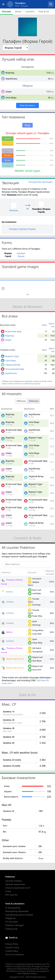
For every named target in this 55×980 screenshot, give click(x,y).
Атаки (8, 891)
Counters (30, 11)
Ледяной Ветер (13, 365)
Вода (8, 160)
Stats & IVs (44, 11)
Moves (18, 11)
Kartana (7, 592)
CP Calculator (12, 922)
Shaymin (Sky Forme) (12, 659)
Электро (8, 143)
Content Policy (12, 947)
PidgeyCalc (10, 918)
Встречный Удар (13, 331)
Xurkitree (7, 602)
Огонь (8, 155)
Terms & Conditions (15, 954)
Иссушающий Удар (15, 369)
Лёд (8, 165)
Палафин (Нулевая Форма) (20, 229)
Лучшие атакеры (14, 881)
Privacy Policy (12, 944)
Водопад (10, 73)
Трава (8, 139)
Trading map (11, 929)
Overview (6, 11)
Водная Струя (12, 356)
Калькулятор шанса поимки (19, 915)
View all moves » (27, 105)
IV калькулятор (13, 908)
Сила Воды (11, 97)
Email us (13, 938)
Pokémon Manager (15, 925)
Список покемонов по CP (18, 888)
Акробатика (11, 79)
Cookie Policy (12, 951)
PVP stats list (11, 895)
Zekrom (7, 632)
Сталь (8, 151)
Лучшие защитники (15, 884)
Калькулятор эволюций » (41, 182)
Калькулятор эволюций (17, 911)
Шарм (9, 91)
